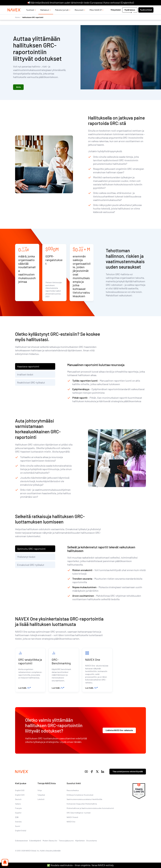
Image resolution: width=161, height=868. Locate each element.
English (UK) (20, 796)
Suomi (18, 827)
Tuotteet (30, 15)
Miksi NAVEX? (96, 15)
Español (18, 814)
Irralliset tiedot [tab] (25, 375)
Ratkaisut (45, 15)
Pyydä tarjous (130, 15)
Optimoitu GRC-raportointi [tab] (31, 549)
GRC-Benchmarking (61, 662)
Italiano (18, 805)
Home (17, 22)
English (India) (21, 832)
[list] (148, 8)
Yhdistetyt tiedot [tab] (26, 557)
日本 (17, 818)
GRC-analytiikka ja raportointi (30, 662)
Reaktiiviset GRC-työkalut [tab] (31, 383)
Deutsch (18, 800)
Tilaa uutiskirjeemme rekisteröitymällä (128, 773)
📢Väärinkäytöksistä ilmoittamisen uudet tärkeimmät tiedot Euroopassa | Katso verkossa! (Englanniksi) (81, 3)
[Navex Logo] (14, 15)
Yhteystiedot (116, 15)
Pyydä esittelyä (146, 15)
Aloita (18, 87)
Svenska (18, 823)
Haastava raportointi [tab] (28, 367)
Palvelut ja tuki (62, 15)
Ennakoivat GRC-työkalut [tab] (31, 565)
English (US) (20, 791)
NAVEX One (93, 660)
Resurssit (79, 15)
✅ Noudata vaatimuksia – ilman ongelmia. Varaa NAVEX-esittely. (81, 865)
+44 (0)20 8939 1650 (130, 8)
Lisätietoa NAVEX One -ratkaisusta (119, 731)
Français (18, 809)
